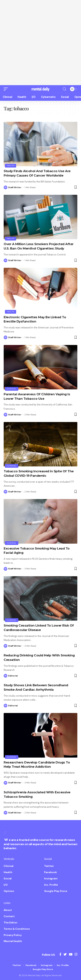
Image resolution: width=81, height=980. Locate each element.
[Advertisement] (40, 43)
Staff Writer (15, 187)
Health (11, 166)
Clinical (12, 389)
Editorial (13, 676)
